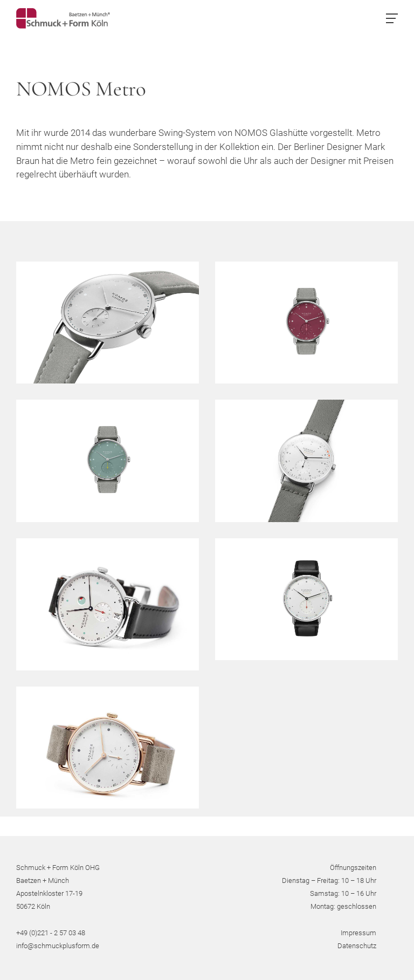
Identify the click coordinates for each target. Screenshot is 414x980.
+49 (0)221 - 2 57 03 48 (51, 933)
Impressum (358, 933)
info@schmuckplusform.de (58, 946)
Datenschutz (357, 946)
